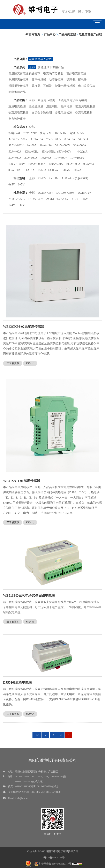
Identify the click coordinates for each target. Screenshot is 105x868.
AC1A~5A (37, 139)
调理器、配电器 (77, 80)
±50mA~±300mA (48, 170)
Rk (50, 178)
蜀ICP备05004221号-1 (55, 858)
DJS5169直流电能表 (17, 682)
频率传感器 (39, 80)
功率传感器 (56, 80)
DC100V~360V (65, 193)
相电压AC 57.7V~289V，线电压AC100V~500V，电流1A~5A (46, 133)
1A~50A (32, 145)
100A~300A (73, 164)
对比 (30, 363)
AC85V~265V (17, 199)
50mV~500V (63, 145)
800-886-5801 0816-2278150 (46, 792)
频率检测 (67, 106)
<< (37, 735)
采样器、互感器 (42, 86)
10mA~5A (46, 145)
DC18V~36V (46, 193)
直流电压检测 (46, 100)
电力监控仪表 (87, 86)
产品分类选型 (67, 34)
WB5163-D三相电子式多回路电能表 (29, 595)
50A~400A (15, 152)
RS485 (42, 178)
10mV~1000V (17, 164)
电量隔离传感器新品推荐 (24, 73)
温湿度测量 (36, 106)
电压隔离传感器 (18, 80)
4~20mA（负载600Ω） (76, 178)
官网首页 (33, 34)
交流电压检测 (63, 113)
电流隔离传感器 (53, 73)
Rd (57, 178)
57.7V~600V (16, 145)
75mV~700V (54, 139)
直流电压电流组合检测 (73, 100)
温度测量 (52, 106)
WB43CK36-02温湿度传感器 (24, 327)
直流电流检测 (17, 106)
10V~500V (61, 158)
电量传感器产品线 (90, 34)
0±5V (12, 185)
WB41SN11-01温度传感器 (22, 481)
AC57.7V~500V (18, 139)
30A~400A (15, 158)
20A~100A (31, 158)
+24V (12, 205)
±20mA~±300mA (72, 170)
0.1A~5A (29, 170)
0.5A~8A (89, 164)
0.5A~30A (14, 170)
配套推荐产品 (17, 92)
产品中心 (50, 34)
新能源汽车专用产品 (51, 67)
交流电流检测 (84, 113)
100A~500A (56, 164)
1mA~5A (46, 158)
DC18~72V (85, 193)
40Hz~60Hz (31, 152)
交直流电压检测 (85, 106)
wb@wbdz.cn (23, 798)
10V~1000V (77, 158)
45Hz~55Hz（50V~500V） (58, 152)
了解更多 (13, 363)
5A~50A (83, 139)
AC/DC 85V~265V (57, 199)
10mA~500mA (37, 164)
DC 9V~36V (36, 199)
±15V (85, 199)
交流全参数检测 (42, 113)
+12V (21, 205)
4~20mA (82, 152)
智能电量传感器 (65, 86)
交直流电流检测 (18, 113)
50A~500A (80, 145)
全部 (32, 67)
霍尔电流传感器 (76, 73)
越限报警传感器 (18, 86)
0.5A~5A (70, 139)
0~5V (21, 185)
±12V (75, 199)
